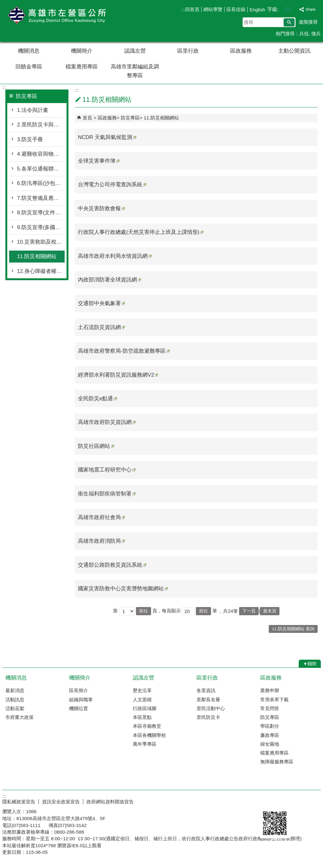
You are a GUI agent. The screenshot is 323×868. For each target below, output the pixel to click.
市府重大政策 (20, 717)
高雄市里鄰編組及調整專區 (135, 71)
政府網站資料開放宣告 (110, 802)
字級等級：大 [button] (294, 9)
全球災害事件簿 (99, 161)
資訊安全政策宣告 (61, 802)
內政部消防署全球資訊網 (109, 280)
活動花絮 (15, 708)
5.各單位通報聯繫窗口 (41, 169)
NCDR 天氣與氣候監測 (107, 137)
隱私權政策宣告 (19, 802)
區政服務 (241, 51)
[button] (289, 22)
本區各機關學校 (149, 735)
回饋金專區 (29, 67)
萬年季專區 (145, 744)
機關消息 (29, 51)
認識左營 (135, 51)
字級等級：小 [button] (281, 9)
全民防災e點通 (97, 399)
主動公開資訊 (294, 51)
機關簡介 (82, 51)
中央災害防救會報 (101, 208)
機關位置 (79, 708)
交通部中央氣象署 (101, 303)
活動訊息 (15, 700)
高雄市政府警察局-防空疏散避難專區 (124, 351)
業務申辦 (270, 690)
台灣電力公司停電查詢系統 (112, 185)
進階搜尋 (308, 22)
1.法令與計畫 (33, 110)
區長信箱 (236, 9)
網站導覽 (213, 9)
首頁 (87, 118)
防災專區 (130, 118)
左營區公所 (56, 15)
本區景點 (142, 717)
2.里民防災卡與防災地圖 (41, 125)
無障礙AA (298, 801)
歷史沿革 (142, 690)
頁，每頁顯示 (167, 611)
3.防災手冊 (30, 139)
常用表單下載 (274, 700)
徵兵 (316, 34)
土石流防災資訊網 (101, 327)
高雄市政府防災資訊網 (107, 422)
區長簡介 (79, 690)
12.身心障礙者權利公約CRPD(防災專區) (41, 271)
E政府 (267, 800)
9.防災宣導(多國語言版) (41, 227)
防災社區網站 (96, 446)
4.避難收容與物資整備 (41, 154)
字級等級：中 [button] (288, 9)
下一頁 (249, 611)
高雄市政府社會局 (101, 517)
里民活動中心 (211, 708)
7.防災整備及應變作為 (41, 198)
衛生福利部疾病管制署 (107, 494)
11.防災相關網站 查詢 (293, 629)
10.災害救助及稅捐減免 (41, 242)
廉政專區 (270, 735)
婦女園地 (270, 744)
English (257, 10)
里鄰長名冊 (208, 700)
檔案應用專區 (82, 67)
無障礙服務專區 (277, 762)
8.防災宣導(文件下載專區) (41, 213)
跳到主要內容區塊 (3, 3)
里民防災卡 (208, 717)
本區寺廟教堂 (147, 726)
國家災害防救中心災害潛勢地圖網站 (123, 589)
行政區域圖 (145, 708)
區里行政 (188, 51)
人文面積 (142, 700)
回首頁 (192, 9)
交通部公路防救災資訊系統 (112, 565)
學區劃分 (270, 726)
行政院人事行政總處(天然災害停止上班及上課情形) (141, 232)
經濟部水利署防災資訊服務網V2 (118, 375)
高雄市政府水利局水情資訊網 (115, 256)
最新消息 (15, 690)
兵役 (304, 34)
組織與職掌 (81, 700)
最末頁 (270, 611)
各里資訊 (206, 690)
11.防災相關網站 (37, 256)
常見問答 (270, 708)
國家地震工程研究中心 (107, 470)
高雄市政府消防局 (101, 541)
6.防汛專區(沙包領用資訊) (41, 183)
